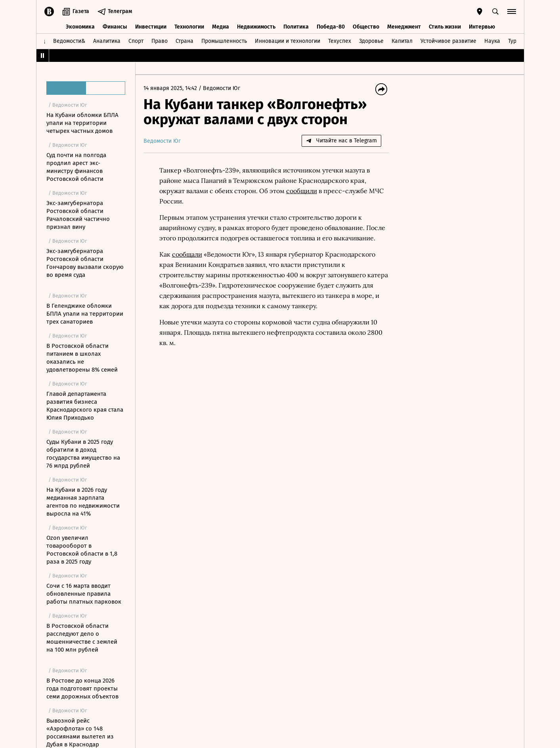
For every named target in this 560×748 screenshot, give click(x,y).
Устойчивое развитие (448, 41)
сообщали (187, 254)
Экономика (80, 27)
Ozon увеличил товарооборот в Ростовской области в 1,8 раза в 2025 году (82, 550)
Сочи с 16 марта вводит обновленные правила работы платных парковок (84, 594)
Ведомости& (69, 41)
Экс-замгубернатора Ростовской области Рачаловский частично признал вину (78, 215)
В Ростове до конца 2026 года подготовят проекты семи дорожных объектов (82, 689)
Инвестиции (151, 27)
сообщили (302, 191)
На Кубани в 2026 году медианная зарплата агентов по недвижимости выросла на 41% (83, 502)
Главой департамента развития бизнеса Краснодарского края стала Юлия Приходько (85, 406)
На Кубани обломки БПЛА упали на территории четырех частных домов (82, 123)
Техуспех (340, 41)
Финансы (115, 27)
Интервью (482, 27)
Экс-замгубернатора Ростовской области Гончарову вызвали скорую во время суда (85, 263)
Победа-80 (331, 27)
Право (160, 41)
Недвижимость (256, 27)
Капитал (402, 41)
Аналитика (107, 41)
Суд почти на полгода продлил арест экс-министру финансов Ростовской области (76, 167)
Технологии (189, 27)
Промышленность (224, 41)
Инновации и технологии (288, 41)
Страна (184, 41)
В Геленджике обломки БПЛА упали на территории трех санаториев (85, 314)
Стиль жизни (445, 27)
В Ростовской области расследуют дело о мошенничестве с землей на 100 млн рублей (82, 638)
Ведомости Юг (222, 88)
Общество (366, 27)
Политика (296, 27)
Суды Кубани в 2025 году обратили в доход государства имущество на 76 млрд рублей (83, 454)
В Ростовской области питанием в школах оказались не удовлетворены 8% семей (82, 358)
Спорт (136, 41)
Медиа (221, 27)
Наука (492, 41)
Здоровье (371, 41)
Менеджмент (404, 27)
